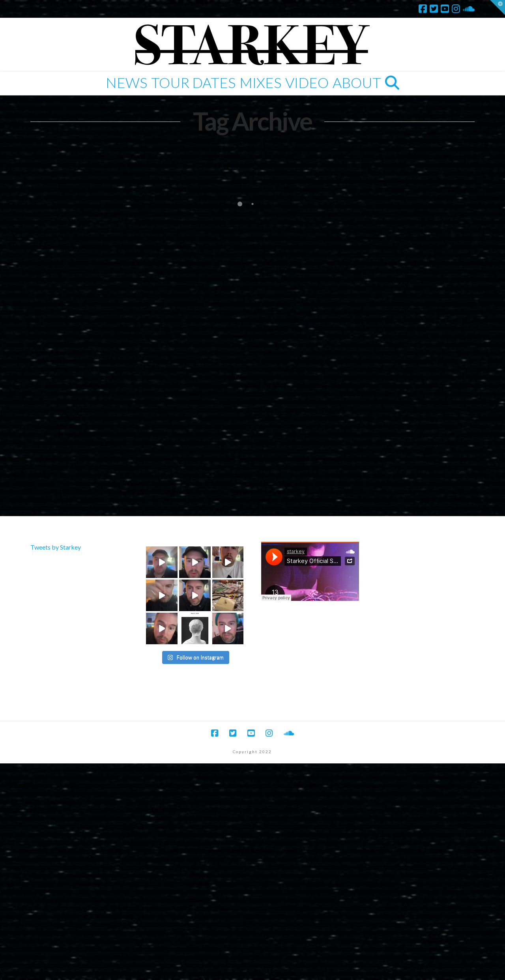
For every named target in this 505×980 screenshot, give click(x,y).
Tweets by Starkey (56, 547)
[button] (498, 7)
